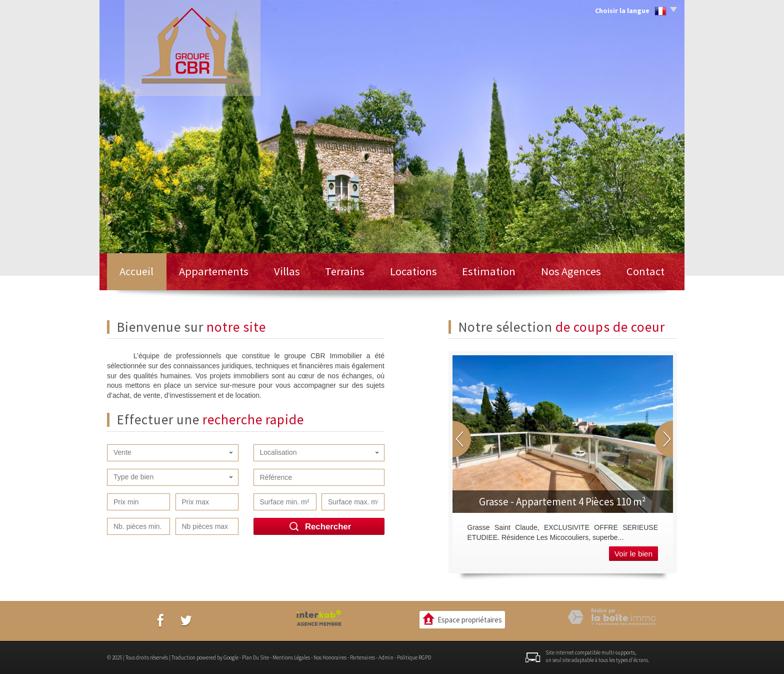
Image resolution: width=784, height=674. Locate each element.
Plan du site (255, 657)
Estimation (489, 271)
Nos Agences (571, 271)
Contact (645, 271)
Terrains (345, 271)
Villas (287, 271)
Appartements (214, 271)
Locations (413, 271)
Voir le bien (633, 554)
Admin (386, 657)
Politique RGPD (414, 657)
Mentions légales (291, 657)
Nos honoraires (330, 657)
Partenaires (362, 657)
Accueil (136, 271)
